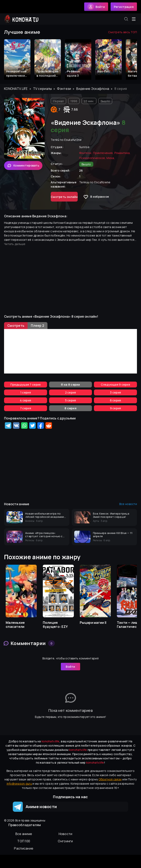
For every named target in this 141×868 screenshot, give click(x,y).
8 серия (70, 408)
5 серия (71, 400)
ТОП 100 (24, 841)
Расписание (24, 848)
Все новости (128, 504)
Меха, (111, 158)
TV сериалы (43, 89)
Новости (66, 834)
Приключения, (103, 153)
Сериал (58, 101)
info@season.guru (19, 784)
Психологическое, (92, 158)
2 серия (71, 392)
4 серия (25, 400)
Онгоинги (65, 841)
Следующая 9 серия (115, 385)
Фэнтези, (86, 153)
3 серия (115, 392)
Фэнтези (64, 89)
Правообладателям (25, 825)
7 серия (26, 408)
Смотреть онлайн (64, 197)
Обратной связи (110, 779)
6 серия (116, 400)
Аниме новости (35, 807)
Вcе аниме (24, 834)
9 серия (116, 408)
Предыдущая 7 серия (25, 385)
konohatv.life (16, 89)
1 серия (26, 392)
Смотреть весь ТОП (123, 32)
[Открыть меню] (134, 19)
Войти (70, 667)
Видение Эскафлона (93, 89)
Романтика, (123, 153)
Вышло (105, 101)
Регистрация (124, 7)
